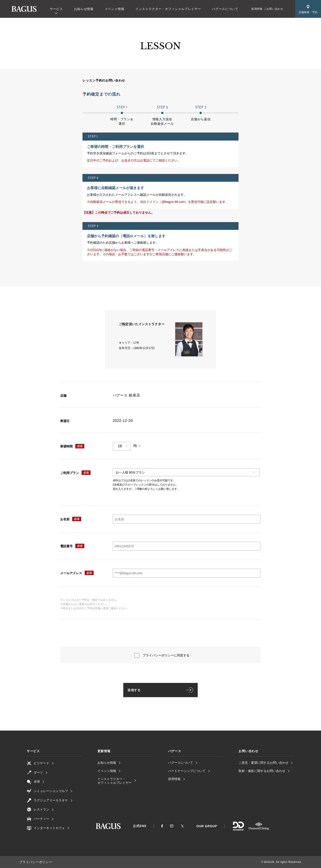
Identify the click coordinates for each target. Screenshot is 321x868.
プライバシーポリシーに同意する (166, 655)
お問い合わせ (275, 9)
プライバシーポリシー (33, 862)
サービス (56, 9)
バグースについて (225, 9)
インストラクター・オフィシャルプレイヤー (168, 9)
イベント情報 (115, 9)
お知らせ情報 (84, 9)
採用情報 (257, 9)
